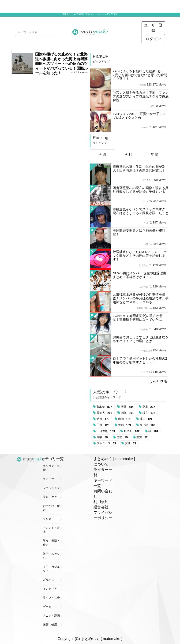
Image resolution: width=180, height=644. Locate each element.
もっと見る (158, 382)
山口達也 (107, 431)
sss (152, 106)
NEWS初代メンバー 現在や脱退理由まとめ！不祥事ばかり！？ (139, 275)
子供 (104, 425)
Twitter (105, 407)
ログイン (153, 39)
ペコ (144, 180)
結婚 (104, 419)
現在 (150, 413)
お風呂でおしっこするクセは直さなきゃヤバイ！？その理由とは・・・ (141, 339)
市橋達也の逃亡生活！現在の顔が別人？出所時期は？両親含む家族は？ (139, 168)
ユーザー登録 (153, 28)
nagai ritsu (143, 308)
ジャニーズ (107, 443)
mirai (142, 85)
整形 (125, 425)
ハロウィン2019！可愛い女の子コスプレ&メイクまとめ (139, 116)
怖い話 (148, 425)
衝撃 (128, 407)
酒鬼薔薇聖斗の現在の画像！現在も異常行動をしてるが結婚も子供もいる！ (141, 190)
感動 (123, 437)
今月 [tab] (128, 154)
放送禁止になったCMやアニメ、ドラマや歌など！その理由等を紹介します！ (140, 256)
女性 (131, 443)
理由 (147, 419)
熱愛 (143, 437)
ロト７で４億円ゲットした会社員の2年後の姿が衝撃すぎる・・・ (140, 360)
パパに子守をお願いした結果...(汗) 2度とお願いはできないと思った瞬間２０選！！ (140, 75)
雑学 (103, 437)
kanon (145, 127)
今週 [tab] (102, 154)
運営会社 (101, 507)
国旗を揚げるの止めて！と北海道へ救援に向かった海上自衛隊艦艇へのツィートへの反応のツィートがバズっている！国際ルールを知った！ (61, 64)
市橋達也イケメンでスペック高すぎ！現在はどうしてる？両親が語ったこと (141, 211)
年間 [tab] (154, 154)
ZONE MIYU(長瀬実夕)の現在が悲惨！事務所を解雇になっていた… (138, 318)
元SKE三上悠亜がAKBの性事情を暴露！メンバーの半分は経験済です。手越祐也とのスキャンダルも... (141, 298)
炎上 (149, 407)
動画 (125, 419)
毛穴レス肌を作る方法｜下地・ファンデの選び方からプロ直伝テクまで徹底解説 (141, 96)
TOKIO (132, 431)
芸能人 (105, 413)
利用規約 (101, 502)
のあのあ (143, 287)
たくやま (143, 265)
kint (71, 73)
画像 (128, 413)
